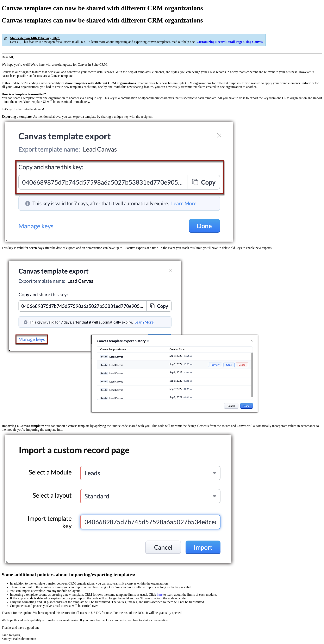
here (160, 595)
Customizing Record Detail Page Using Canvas (230, 42)
